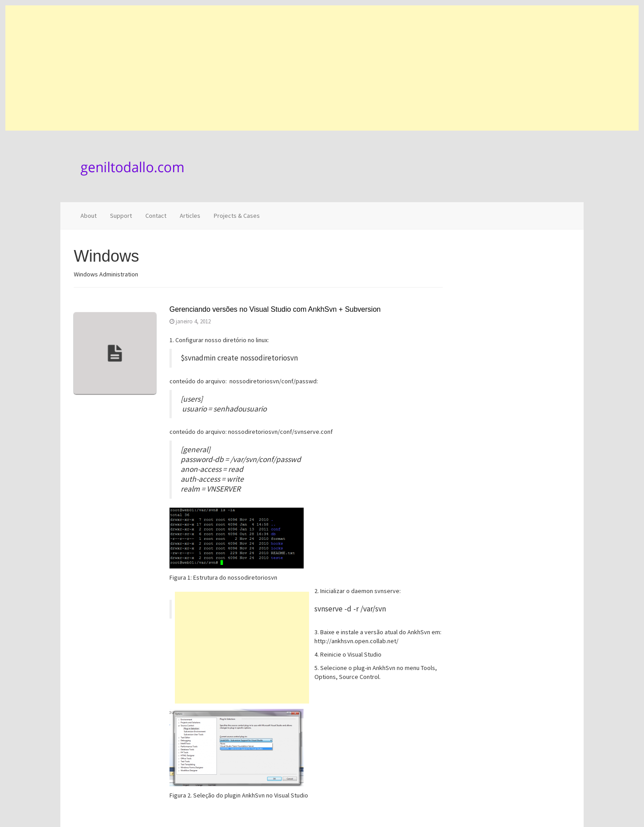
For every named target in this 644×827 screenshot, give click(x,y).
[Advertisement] (274, 68)
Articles (190, 216)
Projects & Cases (237, 216)
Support (121, 216)
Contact (156, 216)
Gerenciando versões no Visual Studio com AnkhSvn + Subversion (275, 309)
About (89, 216)
